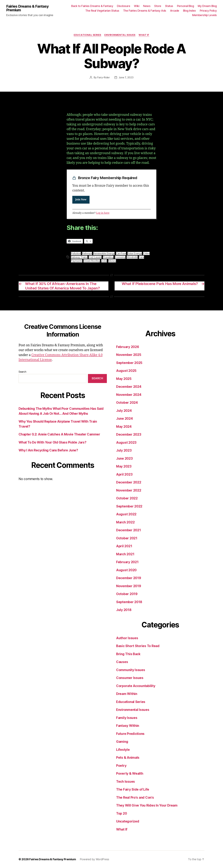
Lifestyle (123, 750)
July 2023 (124, 450)
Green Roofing (92, 261)
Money (112, 261)
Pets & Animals (128, 758)
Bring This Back (128, 654)
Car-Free (121, 253)
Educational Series (87, 35)
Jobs (104, 261)
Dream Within (127, 694)
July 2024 (124, 411)
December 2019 (129, 578)
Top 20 (121, 813)
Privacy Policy (208, 11)
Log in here (103, 213)
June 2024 (125, 419)
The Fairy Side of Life (133, 789)
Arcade (175, 11)
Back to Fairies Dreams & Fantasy (92, 6)
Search (22, 372)
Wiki (137, 6)
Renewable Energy (104, 253)
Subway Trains (79, 257)
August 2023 (126, 443)
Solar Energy (135, 253)
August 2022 (126, 514)
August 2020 (126, 570)
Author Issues (127, 638)
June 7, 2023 (126, 77)
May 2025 (124, 379)
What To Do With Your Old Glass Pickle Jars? (52, 442)
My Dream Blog (207, 6)
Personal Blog (186, 6)
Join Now (81, 200)
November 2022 (129, 490)
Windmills (132, 257)
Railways (87, 253)
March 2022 (125, 522)
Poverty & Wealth (130, 773)
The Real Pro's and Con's (135, 797)
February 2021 (127, 562)
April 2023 (124, 474)
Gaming (122, 742)
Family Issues (127, 718)
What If (144, 35)
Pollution (76, 253)
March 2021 (125, 554)
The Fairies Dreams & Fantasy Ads (145, 11)
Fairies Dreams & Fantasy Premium (27, 8)
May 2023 (124, 466)
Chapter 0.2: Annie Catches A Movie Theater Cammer (59, 434)
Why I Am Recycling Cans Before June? (48, 450)
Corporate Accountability (136, 686)
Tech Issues (126, 782)
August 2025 (126, 371)
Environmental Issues (120, 35)
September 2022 (129, 506)
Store (158, 6)
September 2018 (129, 602)
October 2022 (127, 498)
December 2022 (129, 482)
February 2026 (128, 347)
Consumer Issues (130, 678)
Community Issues (131, 670)
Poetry (121, 766)
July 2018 (124, 610)
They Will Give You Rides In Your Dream (147, 805)
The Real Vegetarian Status (102, 11)
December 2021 (129, 530)
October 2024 (127, 403)
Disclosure (124, 6)
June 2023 (124, 458)
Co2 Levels (95, 257)
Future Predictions (130, 734)
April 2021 (124, 546)
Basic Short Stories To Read (138, 646)
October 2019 (127, 594)
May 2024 (124, 427)
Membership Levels (204, 15)
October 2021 (127, 538)
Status (169, 6)
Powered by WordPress (95, 859)
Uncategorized (128, 821)
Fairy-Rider (104, 77)
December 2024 (129, 387)
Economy (120, 257)
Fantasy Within (128, 726)
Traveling (108, 257)
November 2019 (129, 586)
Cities (146, 253)
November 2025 (129, 355)
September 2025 (129, 363)
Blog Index (189, 11)
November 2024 (129, 395)
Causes (122, 662)
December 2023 (129, 434)
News (147, 6)
